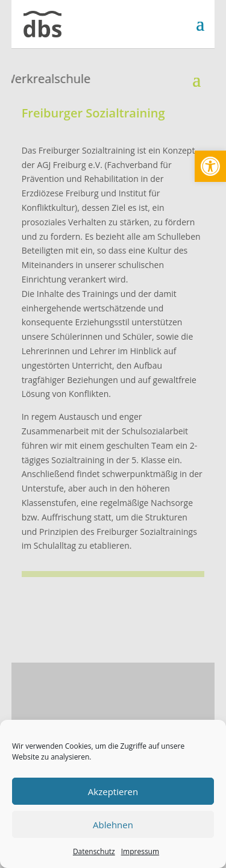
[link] (210, 166)
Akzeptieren (113, 792)
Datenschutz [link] (94, 851)
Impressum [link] (140, 851)
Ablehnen (113, 825)
